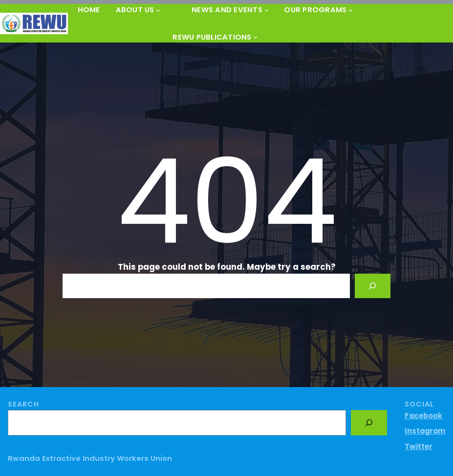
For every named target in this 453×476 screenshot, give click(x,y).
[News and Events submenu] (267, 10)
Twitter (419, 446)
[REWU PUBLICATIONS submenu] (255, 37)
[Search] (372, 286)
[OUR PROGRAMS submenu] (351, 10)
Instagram (425, 431)
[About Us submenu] (158, 10)
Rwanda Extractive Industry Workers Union (90, 458)
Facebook (423, 416)
